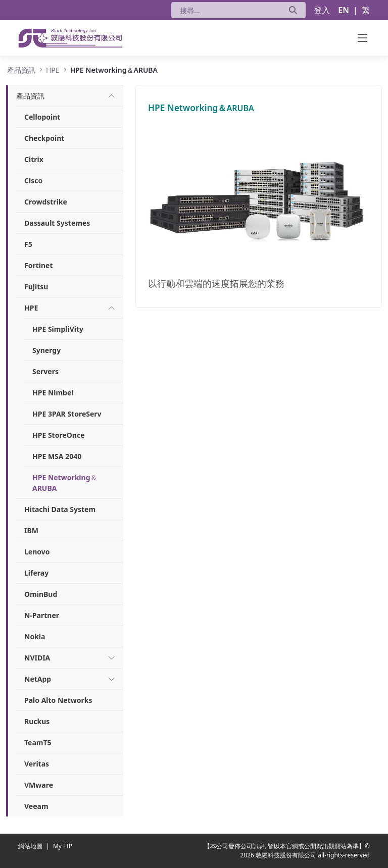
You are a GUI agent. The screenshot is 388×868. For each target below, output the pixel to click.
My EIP (63, 846)
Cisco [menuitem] (33, 181)
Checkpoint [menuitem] (44, 138)
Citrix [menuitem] (34, 159)
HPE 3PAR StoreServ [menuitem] (67, 414)
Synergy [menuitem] (46, 350)
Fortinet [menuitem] (39, 265)
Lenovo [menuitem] (37, 552)
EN (344, 10)
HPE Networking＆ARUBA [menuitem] (65, 483)
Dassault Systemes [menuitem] (57, 223)
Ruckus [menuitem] (37, 721)
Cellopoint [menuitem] (42, 117)
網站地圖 (31, 846)
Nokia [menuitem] (35, 636)
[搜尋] (226, 10)
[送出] (293, 10)
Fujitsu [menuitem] (36, 287)
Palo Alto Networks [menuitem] (58, 700)
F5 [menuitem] (28, 244)
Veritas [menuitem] (37, 764)
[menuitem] (30, 96)
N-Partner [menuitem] (42, 615)
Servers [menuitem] (45, 371)
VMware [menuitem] (39, 785)
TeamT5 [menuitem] (38, 743)
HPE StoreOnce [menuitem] (59, 435)
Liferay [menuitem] (36, 573)
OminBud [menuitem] (41, 594)
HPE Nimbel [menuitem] (53, 393)
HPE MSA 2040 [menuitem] (57, 456)
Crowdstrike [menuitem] (46, 202)
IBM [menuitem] (31, 530)
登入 (322, 10)
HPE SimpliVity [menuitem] (58, 329)
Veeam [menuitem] (36, 806)
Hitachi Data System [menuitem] (60, 509)
